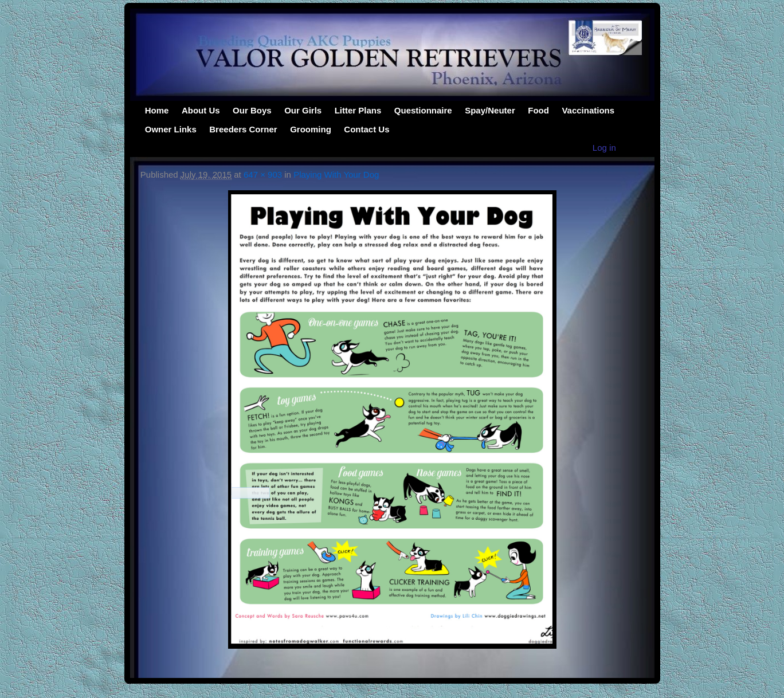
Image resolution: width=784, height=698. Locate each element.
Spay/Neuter (490, 110)
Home (157, 110)
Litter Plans (358, 110)
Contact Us (366, 129)
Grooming (311, 129)
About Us (201, 110)
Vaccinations (588, 110)
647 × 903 (263, 174)
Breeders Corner (243, 129)
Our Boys (252, 110)
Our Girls (303, 110)
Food (538, 110)
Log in (604, 148)
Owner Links (171, 129)
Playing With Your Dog (336, 174)
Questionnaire (423, 110)
